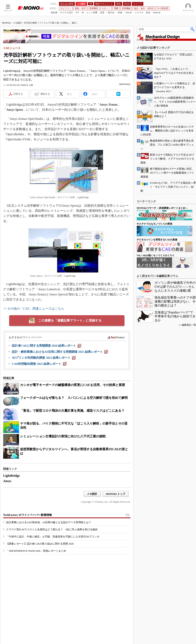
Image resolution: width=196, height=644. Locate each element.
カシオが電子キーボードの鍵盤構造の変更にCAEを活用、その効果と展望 (72, 385)
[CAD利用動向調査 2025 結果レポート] (39, 364)
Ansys (7, 481)
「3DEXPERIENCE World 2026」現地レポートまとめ (36, 551)
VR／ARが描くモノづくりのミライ (156, 255)
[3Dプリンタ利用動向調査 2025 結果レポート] (44, 358)
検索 (193, 29)
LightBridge (11, 476)
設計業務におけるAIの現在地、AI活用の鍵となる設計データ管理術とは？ (49, 522)
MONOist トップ (116, 494)
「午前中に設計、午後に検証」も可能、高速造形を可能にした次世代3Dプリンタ (53, 537)
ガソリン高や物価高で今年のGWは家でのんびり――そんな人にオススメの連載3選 (175, 287)
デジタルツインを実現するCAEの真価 (157, 240)
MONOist (6, 23)
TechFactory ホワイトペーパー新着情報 (28, 515)
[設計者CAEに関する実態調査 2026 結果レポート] (47, 346)
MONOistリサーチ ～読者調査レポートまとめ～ (162, 208)
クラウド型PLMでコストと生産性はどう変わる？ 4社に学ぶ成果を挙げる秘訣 (52, 529)
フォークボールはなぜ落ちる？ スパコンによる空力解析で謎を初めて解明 (74, 398)
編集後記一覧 (189, 325)
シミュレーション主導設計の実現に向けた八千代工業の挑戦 (63, 436)
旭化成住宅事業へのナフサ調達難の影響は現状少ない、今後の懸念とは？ (175, 301)
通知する (45, 94)
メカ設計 (17, 23)
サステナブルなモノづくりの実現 (154, 224)
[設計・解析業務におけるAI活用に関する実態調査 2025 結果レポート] (60, 352)
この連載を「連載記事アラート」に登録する (70, 320)
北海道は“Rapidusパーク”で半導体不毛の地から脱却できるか (175, 316)
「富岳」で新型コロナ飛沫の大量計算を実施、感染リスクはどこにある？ (72, 411)
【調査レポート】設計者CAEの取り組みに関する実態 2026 (40, 544)
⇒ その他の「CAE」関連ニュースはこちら (34, 309)
